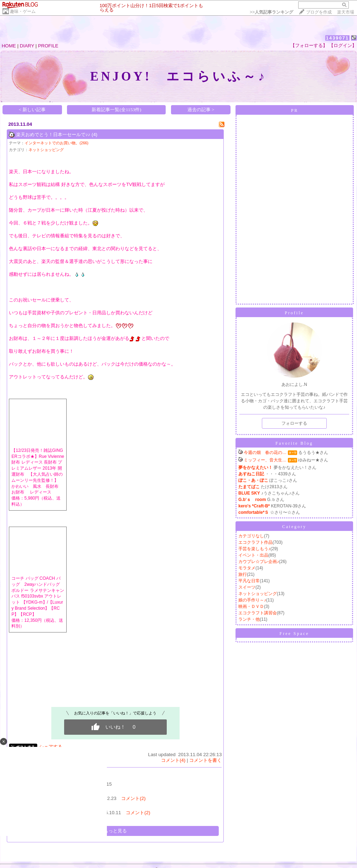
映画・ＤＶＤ (251, 606)
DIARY (27, 46)
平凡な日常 (249, 581)
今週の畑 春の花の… (265, 453)
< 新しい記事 (32, 110)
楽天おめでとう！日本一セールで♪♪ (53, 135)
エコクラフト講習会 (258, 613)
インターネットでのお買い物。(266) (56, 143)
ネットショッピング (46, 150)
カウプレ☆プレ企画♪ (259, 562)
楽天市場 (346, 12)
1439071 (338, 38)
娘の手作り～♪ (252, 600)
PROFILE (48, 46)
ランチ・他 (249, 619)
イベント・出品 (253, 555)
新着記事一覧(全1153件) (116, 110)
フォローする (294, 423)
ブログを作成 (319, 12)
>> (271, 12)
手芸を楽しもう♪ (254, 549)
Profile (294, 313)
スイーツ (247, 587)
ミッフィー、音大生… (265, 460)
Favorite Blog (294, 443)
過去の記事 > (201, 110)
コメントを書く (205, 760)
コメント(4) (173, 760)
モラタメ (247, 568)
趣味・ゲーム (23, 11)
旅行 (243, 574)
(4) (94, 135)
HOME (9, 46)
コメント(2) (133, 798)
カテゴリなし (251, 536)
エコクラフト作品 (255, 542)
